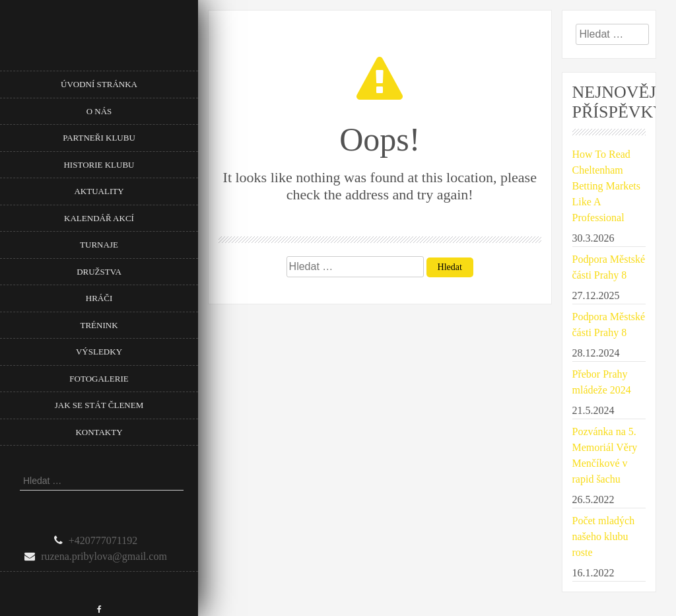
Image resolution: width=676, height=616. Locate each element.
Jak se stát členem (99, 405)
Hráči (99, 298)
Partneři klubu (99, 138)
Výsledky (99, 352)
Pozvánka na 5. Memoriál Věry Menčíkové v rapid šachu (605, 455)
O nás (99, 111)
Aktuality (99, 191)
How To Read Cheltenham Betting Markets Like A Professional (607, 186)
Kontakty (99, 432)
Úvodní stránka (99, 84)
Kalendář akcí (99, 218)
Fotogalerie (99, 379)
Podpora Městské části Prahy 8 (609, 267)
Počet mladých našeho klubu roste (604, 536)
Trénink (99, 325)
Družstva (99, 272)
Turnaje (99, 245)
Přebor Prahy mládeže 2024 (602, 382)
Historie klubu (99, 165)
